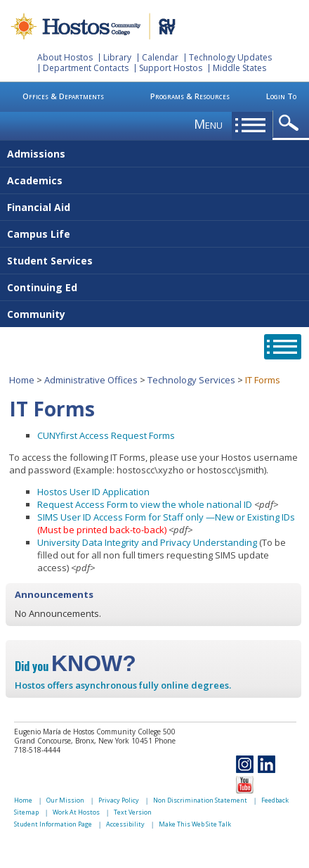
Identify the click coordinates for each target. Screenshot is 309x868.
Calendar (160, 57)
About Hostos (65, 57)
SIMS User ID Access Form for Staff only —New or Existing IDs (166, 517)
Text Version (133, 812)
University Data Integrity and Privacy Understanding (147, 542)
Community (36, 314)
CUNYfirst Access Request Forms (106, 435)
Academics (35, 180)
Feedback (275, 800)
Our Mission (65, 800)
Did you (75, 666)
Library (117, 57)
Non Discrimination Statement (200, 800)
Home (22, 380)
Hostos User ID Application (93, 492)
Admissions (36, 154)
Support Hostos (171, 68)
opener (291, 123)
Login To (281, 96)
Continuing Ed (42, 287)
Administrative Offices (91, 380)
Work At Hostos (76, 812)
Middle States (239, 68)
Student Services (50, 261)
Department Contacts (86, 68)
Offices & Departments (63, 96)
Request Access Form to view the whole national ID (145, 504)
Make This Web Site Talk (195, 824)
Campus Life (39, 234)
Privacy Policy (119, 800)
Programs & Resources (190, 96)
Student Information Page (53, 824)
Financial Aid (39, 207)
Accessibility (125, 824)
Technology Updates (230, 57)
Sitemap (26, 812)
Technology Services (191, 380)
